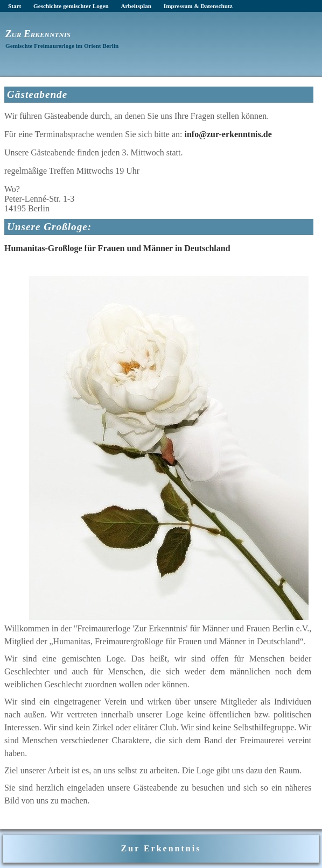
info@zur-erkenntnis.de (228, 134)
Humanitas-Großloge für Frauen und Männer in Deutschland (117, 248)
